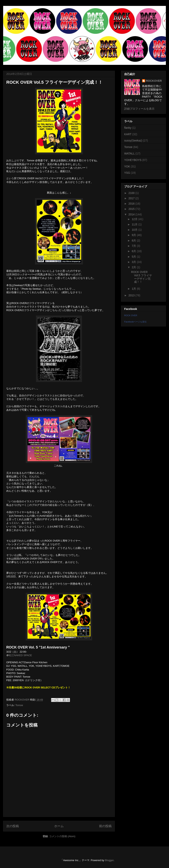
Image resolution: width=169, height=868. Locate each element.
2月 (134, 267)
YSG (127, 173)
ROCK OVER (131, 315)
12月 (135, 219)
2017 (132, 198)
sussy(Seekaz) (133, 141)
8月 (134, 241)
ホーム (59, 826)
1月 (134, 289)
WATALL (129, 153)
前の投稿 (105, 826)
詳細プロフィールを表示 (139, 109)
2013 (132, 295)
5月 (134, 257)
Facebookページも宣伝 (135, 322)
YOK (127, 166)
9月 (134, 235)
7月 (134, 246)
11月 (135, 224)
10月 (135, 230)
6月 (134, 251)
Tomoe (19, 705)
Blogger (109, 860)
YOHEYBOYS (133, 160)
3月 (134, 262)
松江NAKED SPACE (20, 655)
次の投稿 (13, 826)
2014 (132, 214)
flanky (128, 128)
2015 (132, 209)
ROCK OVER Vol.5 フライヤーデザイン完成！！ (141, 277)
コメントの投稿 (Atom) (62, 836)
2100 (132, 193)
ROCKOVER (154, 81)
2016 (132, 204)
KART (128, 134)
